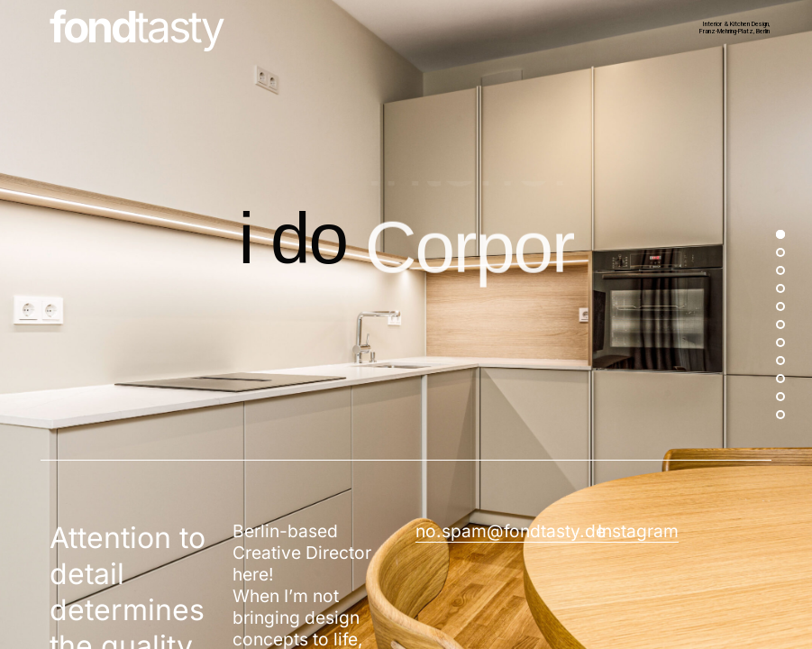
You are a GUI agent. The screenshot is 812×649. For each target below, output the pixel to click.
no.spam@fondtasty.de (511, 531)
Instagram (638, 531)
